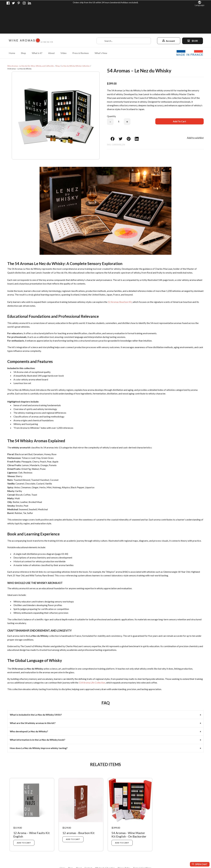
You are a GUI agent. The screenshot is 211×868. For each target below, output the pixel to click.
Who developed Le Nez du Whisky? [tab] (29, 704)
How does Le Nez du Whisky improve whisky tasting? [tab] (39, 721)
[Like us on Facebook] (8, 3)
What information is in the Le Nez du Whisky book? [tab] (38, 712)
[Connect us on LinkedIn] (29, 3)
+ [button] (127, 94)
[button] (200, 4)
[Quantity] (119, 94)
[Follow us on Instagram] (24, 3)
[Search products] (124, 14)
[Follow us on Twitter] (13, 3)
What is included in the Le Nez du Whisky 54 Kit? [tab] (36, 687)
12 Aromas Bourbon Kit (120, 275)
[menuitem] (12, 26)
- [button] (110, 94)
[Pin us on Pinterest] (19, 3)
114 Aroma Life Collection (92, 655)
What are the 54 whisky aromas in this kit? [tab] (33, 696)
